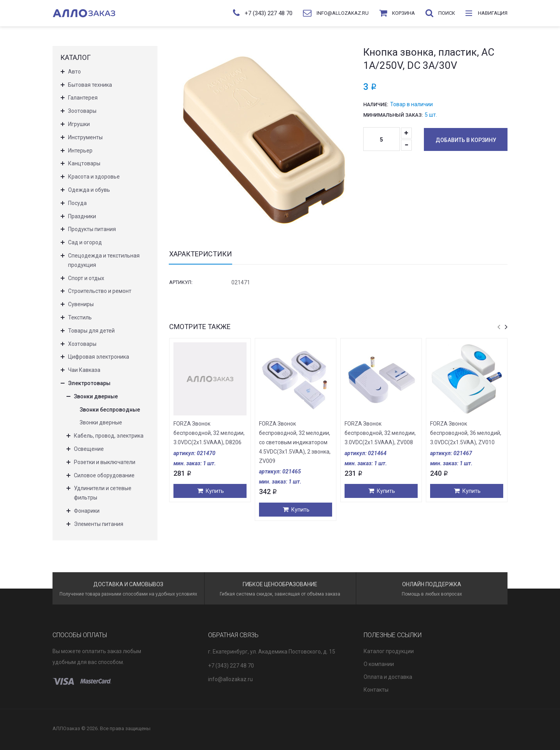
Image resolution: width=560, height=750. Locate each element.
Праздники (82, 216)
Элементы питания (99, 524)
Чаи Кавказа (84, 370)
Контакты (376, 690)
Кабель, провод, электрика (109, 436)
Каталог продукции (389, 651)
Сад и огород (85, 242)
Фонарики (87, 511)
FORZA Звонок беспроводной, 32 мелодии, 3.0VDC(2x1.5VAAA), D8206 (209, 433)
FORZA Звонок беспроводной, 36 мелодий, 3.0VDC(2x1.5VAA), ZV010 (466, 433)
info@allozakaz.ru (230, 679)
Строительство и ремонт (100, 291)
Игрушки (79, 124)
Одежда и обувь (89, 190)
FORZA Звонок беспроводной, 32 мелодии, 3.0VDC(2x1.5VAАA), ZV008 (380, 433)
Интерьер (80, 151)
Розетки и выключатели (105, 462)
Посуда (77, 203)
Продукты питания (92, 229)
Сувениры (81, 304)
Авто (74, 72)
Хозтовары (82, 344)
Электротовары (89, 383)
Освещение (89, 449)
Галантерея (83, 98)
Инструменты (85, 137)
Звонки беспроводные (110, 410)
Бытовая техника (90, 85)
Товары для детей (91, 331)
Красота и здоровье (94, 177)
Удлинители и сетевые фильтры (103, 493)
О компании (379, 664)
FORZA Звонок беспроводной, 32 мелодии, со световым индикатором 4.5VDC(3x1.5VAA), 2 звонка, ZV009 (295, 442)
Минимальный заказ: (393, 115)
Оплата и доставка (388, 677)
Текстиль (80, 317)
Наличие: (376, 104)
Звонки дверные (96, 396)
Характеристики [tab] (200, 254)
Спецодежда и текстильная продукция (104, 260)
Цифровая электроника (99, 357)
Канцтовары (84, 163)
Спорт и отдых (86, 278)
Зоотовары (82, 111)
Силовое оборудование (104, 475)
